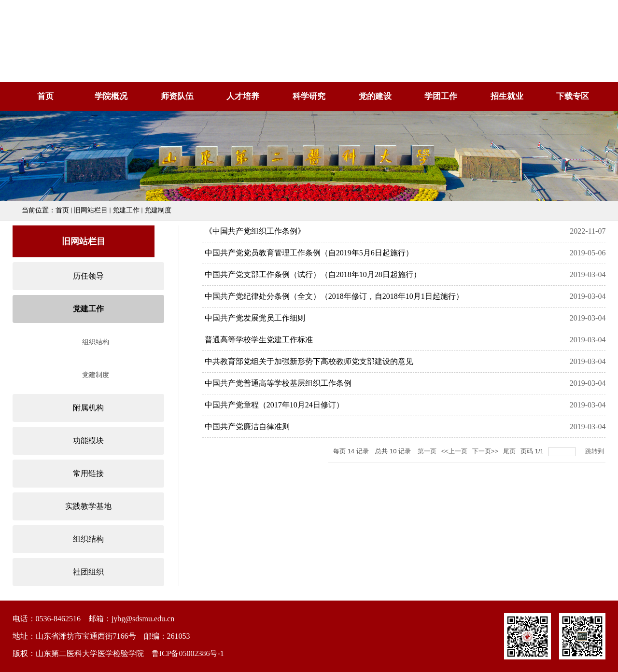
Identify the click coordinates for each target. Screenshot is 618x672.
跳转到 (596, 451)
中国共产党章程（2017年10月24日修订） (274, 405)
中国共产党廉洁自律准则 (247, 427)
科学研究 (309, 96)
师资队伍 (177, 96)
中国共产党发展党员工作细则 (255, 318)
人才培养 (243, 96)
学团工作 (441, 96)
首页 (45, 96)
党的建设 (375, 96)
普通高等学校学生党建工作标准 (259, 340)
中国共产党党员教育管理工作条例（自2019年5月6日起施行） (309, 253)
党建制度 (158, 210)
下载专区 (573, 96)
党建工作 (126, 210)
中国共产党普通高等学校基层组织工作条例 (278, 383)
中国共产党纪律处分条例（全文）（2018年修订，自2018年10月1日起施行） (334, 296)
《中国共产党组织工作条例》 (255, 231)
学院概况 (111, 96)
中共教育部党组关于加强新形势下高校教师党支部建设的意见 (309, 361)
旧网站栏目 (91, 210)
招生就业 (507, 96)
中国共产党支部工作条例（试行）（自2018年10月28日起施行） (313, 274)
